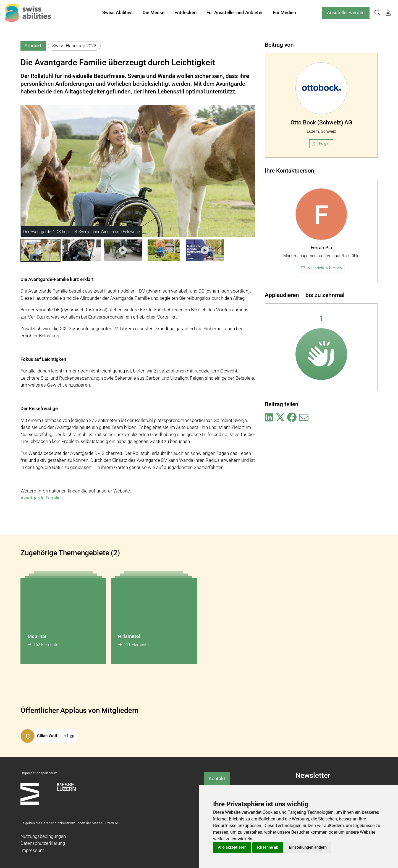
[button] (40, 250)
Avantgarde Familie (40, 498)
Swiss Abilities (117, 13)
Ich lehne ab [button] (268, 847)
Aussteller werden (346, 13)
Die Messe (154, 13)
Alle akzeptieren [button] (232, 847)
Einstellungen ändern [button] (308, 847)
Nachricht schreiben (321, 268)
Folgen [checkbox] (321, 144)
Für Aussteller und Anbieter (235, 13)
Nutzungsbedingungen (43, 836)
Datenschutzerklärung (43, 843)
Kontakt (217, 778)
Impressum (32, 850)
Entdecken (185, 13)
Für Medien (284, 13)
